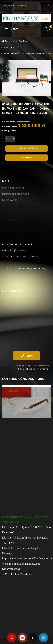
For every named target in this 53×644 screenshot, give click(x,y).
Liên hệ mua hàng (13, 188)
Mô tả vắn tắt (10, 200)
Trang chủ (10, 41)
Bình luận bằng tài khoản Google (34, 369)
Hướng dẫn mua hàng (16, 194)
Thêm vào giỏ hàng (27, 148)
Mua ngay (26, 158)
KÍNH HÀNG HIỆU (12, 47)
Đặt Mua (27, 356)
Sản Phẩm (24, 41)
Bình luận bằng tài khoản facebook (32, 365)
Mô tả (6, 181)
